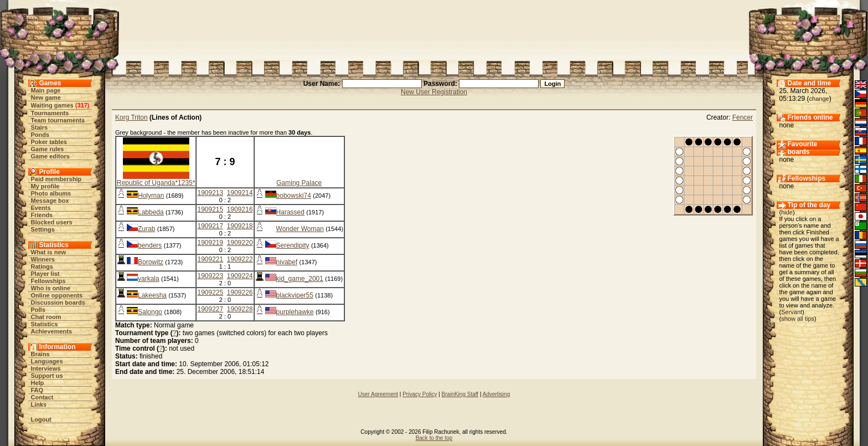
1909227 (210, 309)
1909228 (240, 309)
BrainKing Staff (460, 394)
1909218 (240, 226)
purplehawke (295, 312)
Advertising (496, 394)
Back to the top (434, 438)
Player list (45, 274)
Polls (38, 310)
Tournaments (50, 113)
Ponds (40, 135)
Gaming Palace (299, 183)
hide (787, 212)
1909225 (210, 293)
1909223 (210, 276)
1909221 (210, 259)
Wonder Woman (300, 229)
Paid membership (56, 179)
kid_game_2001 (300, 279)
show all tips (798, 319)
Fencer (743, 117)
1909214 (240, 193)
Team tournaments (58, 120)
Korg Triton (131, 117)
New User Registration (434, 92)
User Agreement (378, 394)
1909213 (210, 193)
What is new (49, 252)
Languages (47, 361)
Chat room (46, 317)
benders (150, 245)
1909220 (240, 243)
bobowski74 (294, 196)
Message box (50, 201)
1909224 (240, 276)
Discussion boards (58, 303)
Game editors (50, 156)
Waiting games (52, 105)
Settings (43, 229)
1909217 (210, 226)
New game (46, 98)
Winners (43, 259)
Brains (40, 354)
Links (39, 404)
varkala (149, 279)
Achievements (52, 331)
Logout (41, 419)
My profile (45, 186)
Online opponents (57, 295)
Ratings (42, 266)
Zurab (146, 229)
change (819, 99)
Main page (46, 90)
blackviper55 (295, 295)
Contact (42, 397)
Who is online (51, 288)
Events (41, 208)
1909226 (240, 293)
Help (38, 383)
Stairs (40, 127)
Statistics (45, 324)
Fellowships (48, 281)
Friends (42, 215)
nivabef (287, 262)
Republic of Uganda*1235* (156, 183)
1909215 (210, 209)
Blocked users (52, 222)
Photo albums (51, 193)
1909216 (240, 209)
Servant (792, 312)
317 (82, 105)
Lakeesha (152, 295)
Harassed (290, 212)
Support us (47, 376)
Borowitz (151, 262)
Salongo (150, 312)
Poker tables (49, 142)
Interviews (46, 368)
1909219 (210, 243)
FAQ (37, 390)
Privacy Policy (420, 394)
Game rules (48, 149)
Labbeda (151, 212)
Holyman (151, 196)
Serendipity (293, 245)
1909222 (240, 259)
